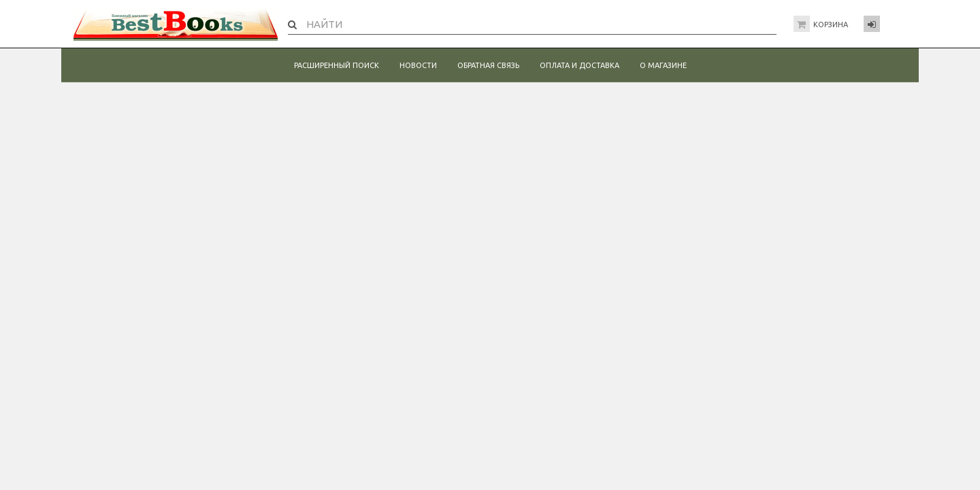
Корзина (831, 24)
